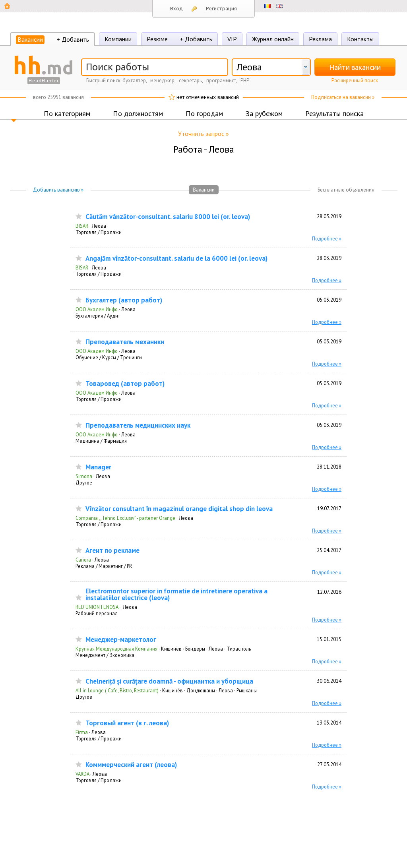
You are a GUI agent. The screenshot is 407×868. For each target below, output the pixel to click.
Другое (84, 482)
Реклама (320, 39)
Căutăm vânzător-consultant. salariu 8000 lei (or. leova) (168, 217)
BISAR (82, 226)
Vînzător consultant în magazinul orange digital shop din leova (179, 509)
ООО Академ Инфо (97, 309)
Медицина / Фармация (101, 441)
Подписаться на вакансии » (343, 97)
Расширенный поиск (355, 80)
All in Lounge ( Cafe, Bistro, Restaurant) (117, 690)
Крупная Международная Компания (116, 649)
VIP (232, 39)
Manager (98, 467)
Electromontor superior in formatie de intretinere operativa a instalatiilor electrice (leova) (176, 595)
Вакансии (30, 39)
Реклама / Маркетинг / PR (104, 566)
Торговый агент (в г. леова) (127, 723)
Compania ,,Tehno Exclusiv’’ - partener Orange (125, 518)
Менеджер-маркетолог (121, 640)
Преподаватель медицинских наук (138, 425)
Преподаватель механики (125, 342)
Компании (118, 39)
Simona (84, 476)
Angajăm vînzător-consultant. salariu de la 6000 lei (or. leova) (176, 259)
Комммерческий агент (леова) (131, 765)
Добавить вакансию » (58, 190)
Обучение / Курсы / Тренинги (109, 357)
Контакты (360, 39)
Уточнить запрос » (203, 134)
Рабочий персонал (97, 613)
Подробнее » (327, 238)
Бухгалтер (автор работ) (124, 300)
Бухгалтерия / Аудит (98, 316)
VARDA (82, 774)
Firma (82, 732)
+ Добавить (73, 39)
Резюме (157, 39)
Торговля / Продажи (99, 232)
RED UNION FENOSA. (97, 607)
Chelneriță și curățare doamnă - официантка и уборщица (169, 681)
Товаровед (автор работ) (125, 384)
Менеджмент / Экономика (105, 655)
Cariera (83, 560)
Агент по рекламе (112, 551)
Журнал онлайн (273, 39)
